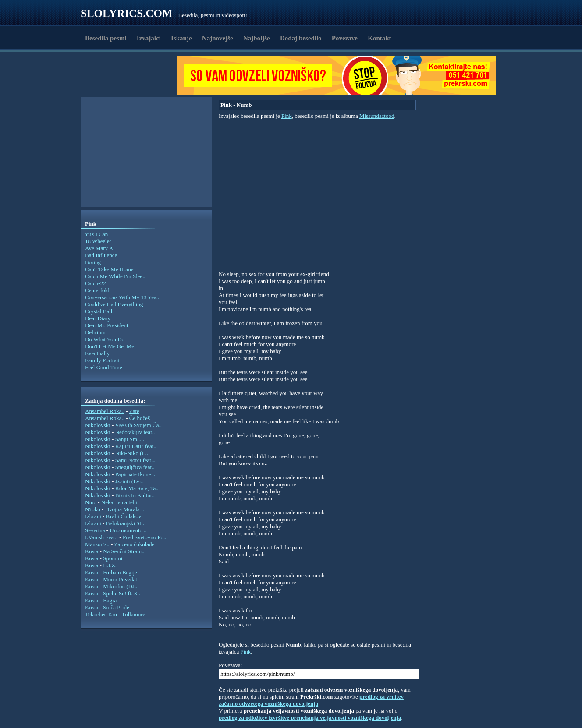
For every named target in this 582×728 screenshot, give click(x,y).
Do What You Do (105, 339)
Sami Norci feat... (135, 460)
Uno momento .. (128, 530)
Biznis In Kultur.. (135, 495)
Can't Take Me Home (109, 269)
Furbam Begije (120, 572)
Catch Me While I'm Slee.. (115, 276)
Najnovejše (218, 38)
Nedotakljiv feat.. (135, 432)
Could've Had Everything (114, 304)
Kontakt (379, 38)
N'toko (93, 509)
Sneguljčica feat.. (135, 467)
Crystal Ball (99, 311)
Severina (95, 530)
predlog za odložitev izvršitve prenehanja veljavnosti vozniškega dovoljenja (310, 718)
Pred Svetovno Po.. (145, 537)
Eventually (97, 353)
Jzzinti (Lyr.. (130, 481)
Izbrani (93, 516)
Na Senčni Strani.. (124, 551)
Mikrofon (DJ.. (120, 586)
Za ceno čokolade (135, 544)
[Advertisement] (131, 76)
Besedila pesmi (106, 38)
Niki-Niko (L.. (132, 453)
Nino (91, 502)
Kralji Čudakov (124, 516)
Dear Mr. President (107, 325)
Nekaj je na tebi (119, 502)
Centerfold (97, 290)
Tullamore (134, 614)
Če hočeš (140, 418)
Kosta (92, 551)
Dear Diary (98, 318)
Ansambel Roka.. (105, 411)
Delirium (95, 332)
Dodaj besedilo (301, 38)
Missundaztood (377, 116)
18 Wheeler (98, 241)
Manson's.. (97, 544)
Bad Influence (101, 255)
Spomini (113, 558)
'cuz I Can (96, 234)
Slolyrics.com (127, 13)
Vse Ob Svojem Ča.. (138, 425)
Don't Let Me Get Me (110, 346)
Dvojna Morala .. (125, 509)
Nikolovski (98, 425)
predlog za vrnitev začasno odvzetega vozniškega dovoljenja (311, 700)
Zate (134, 411)
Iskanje (181, 38)
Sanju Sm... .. (131, 439)
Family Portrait (102, 360)
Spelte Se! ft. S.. (122, 593)
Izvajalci (149, 38)
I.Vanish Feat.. (101, 537)
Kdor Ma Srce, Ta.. (137, 488)
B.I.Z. (110, 565)
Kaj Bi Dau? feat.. (136, 446)
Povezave (345, 38)
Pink (287, 116)
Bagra (110, 600)
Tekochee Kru (101, 614)
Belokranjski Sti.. (126, 523)
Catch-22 (96, 283)
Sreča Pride (116, 607)
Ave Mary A (99, 248)
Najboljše (257, 38)
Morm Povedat (120, 579)
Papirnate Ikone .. (135, 474)
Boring (93, 262)
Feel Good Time (104, 367)
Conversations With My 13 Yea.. (122, 297)
